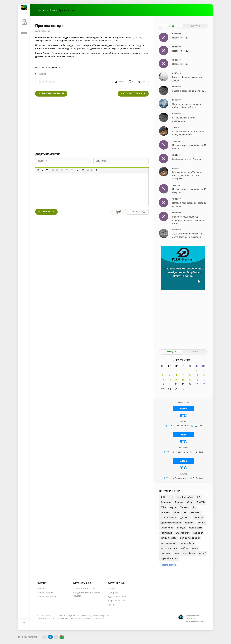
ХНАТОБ (200, 502)
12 (204, 375)
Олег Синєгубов (185, 497)
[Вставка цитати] (83, 170)
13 (163, 380)
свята (195, 548)
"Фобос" (78, 45)
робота (185, 548)
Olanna (121, 82)
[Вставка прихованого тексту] (96, 170)
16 (183, 380)
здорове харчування (171, 523)
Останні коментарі (47, 597)
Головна (42, 589)
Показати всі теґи (168, 565)
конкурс (181, 528)
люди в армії (195, 528)
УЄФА (190, 502)
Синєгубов (166, 502)
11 (197, 375)
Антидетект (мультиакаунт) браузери (86, 594)
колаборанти (167, 528)
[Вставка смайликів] (77, 170)
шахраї (202, 553)
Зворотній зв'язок (116, 601)
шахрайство (189, 553)
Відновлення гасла (117, 597)
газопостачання (168, 518)
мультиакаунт (183, 533)
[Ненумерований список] (67, 170)
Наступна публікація (133, 94)
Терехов (179, 502)
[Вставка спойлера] (92, 170)
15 (176, 380)
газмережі (195, 512)
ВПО (163, 497)
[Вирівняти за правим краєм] (62, 170)
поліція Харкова (168, 538)
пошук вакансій (168, 543)
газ (184, 512)
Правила (112, 589)
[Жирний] (38, 170)
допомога (185, 518)
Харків (53, 10)
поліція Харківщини (190, 538)
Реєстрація (113, 593)
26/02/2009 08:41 (43, 31)
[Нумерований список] (72, 170)
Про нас (112, 605)
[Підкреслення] (47, 170)
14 (169, 380)
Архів (195, 352)
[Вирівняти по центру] (57, 170)
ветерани (165, 512)
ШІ (194, 507)
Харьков (185, 507)
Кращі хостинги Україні (84, 589)
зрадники (190, 523)
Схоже (171, 26)
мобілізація (166, 533)
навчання (198, 533)
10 (190, 375)
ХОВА (163, 507)
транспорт (166, 553)
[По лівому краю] (53, 170)
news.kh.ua (43, 10)
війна (176, 512)
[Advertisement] (92, 125)
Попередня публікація (51, 94)
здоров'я (198, 518)
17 (190, 380)
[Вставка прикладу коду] (88, 170)
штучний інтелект (169, 558)
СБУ (199, 497)
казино (202, 523)
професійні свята (169, 548)
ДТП (171, 497)
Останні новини (45, 593)
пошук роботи (187, 543)
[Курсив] (43, 170)
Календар (171, 352)
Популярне (195, 26)
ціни (177, 553)
